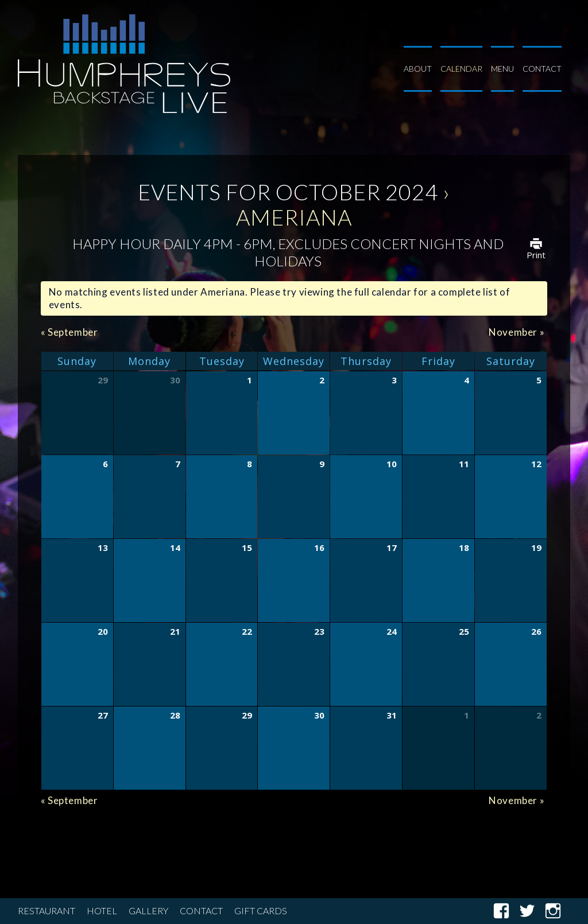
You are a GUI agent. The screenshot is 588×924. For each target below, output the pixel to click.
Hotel (102, 911)
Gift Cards (261, 911)
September (69, 332)
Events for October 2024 (288, 192)
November (517, 332)
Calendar (461, 69)
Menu (502, 69)
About (418, 69)
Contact (542, 69)
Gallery (148, 911)
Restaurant (47, 911)
